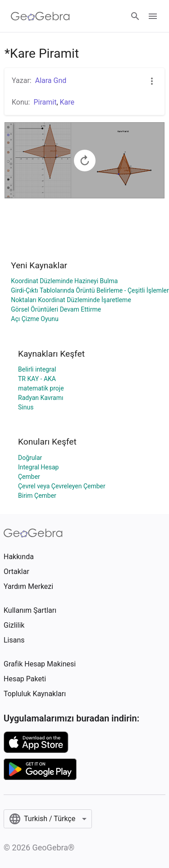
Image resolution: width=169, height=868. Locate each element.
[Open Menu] (153, 16)
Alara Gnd (51, 80)
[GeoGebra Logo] (40, 16)
